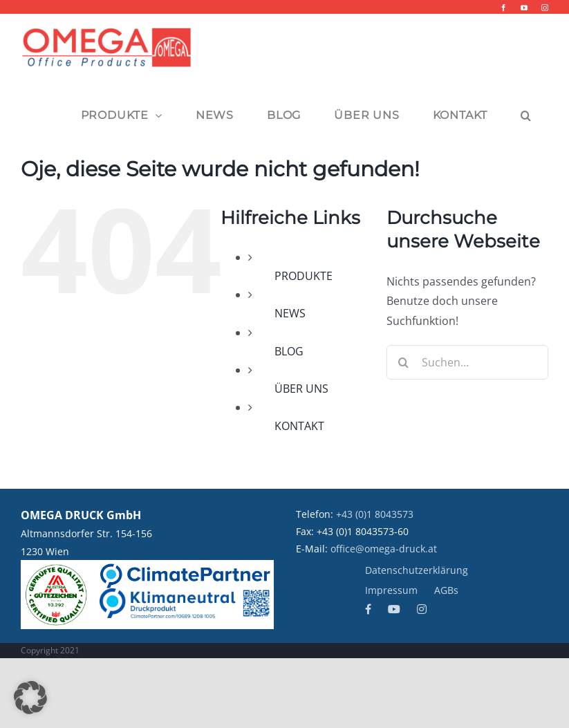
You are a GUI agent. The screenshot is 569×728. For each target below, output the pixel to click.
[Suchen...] (467, 362)
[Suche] (404, 362)
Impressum (391, 590)
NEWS (290, 313)
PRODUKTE (304, 276)
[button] (526, 115)
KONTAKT (299, 426)
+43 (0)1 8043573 (375, 514)
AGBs (446, 590)
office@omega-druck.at (384, 549)
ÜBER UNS (301, 389)
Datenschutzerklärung (417, 570)
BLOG (289, 351)
